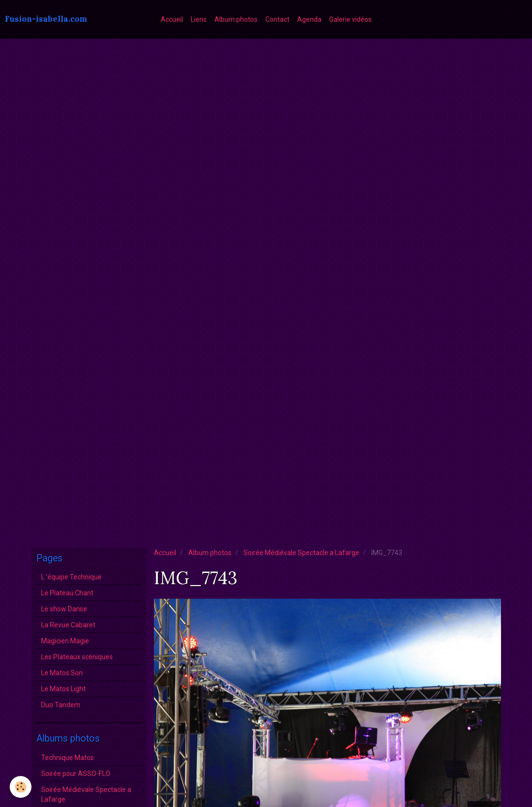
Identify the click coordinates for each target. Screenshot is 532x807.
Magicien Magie (65, 641)
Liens (199, 19)
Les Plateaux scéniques (77, 657)
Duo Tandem (61, 705)
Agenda (309, 19)
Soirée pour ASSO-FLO (76, 774)
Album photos (236, 19)
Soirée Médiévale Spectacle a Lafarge (301, 553)
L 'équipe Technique (71, 577)
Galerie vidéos (350, 19)
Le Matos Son (62, 673)
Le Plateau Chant (67, 593)
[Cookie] (21, 787)
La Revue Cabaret (68, 625)
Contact (277, 19)
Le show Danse (64, 609)
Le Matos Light (63, 689)
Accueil (172, 19)
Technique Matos (68, 758)
